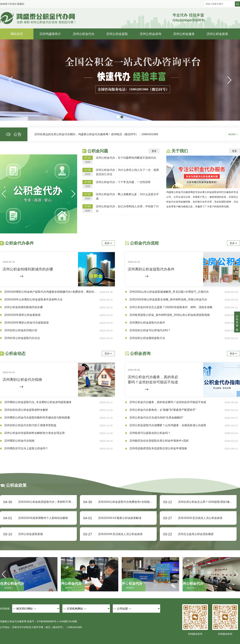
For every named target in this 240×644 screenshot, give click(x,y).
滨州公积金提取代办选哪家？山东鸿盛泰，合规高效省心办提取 (168, 425)
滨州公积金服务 (184, 34)
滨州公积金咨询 (151, 34)
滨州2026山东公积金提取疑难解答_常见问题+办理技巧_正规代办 (169, 292)
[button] (229, 80)
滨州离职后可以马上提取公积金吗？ (26, 448)
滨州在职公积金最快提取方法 (147, 338)
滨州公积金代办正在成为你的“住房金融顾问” (156, 418)
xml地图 (63, 621)
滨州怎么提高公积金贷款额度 (196, 534)
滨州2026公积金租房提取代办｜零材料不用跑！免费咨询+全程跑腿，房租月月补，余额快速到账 (47, 502)
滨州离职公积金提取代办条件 (147, 323)
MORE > (233, 134)
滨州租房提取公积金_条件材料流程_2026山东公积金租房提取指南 (170, 315)
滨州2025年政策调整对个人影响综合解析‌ (43, 518)
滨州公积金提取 (117, 34)
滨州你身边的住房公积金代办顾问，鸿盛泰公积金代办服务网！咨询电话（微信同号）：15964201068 (96, 134)
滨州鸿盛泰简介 (50, 34)
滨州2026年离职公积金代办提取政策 (27, 323)
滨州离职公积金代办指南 (19, 441)
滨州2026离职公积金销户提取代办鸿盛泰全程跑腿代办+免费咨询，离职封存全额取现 (52, 292)
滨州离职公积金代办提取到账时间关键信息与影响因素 (37, 418)
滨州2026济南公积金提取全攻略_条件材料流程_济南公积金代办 (168, 299)
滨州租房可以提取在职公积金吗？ (150, 433)
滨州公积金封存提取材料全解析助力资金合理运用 (34, 433)
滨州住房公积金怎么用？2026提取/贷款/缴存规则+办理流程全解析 (207, 502)
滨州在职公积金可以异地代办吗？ (150, 330)
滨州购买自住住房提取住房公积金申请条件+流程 (159, 441)
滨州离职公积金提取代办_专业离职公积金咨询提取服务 (38, 402)
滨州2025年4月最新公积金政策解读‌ (120, 518)
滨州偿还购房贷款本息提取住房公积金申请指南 (158, 448)
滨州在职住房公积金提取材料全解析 (26, 410)
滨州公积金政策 (217, 34)
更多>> (108, 243)
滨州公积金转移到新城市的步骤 (23, 307)
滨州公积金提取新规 (31, 534)
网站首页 (17, 34)
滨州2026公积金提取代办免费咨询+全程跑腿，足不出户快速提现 (127, 502)
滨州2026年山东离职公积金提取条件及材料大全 (33, 299)
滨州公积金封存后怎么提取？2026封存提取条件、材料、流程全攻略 (171, 307)
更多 (154, 151)
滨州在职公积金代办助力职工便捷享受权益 (30, 425)
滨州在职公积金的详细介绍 (21, 330)
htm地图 (73, 621)
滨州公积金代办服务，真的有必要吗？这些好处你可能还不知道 (168, 402)
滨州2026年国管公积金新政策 (22, 315)
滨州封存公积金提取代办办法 (22, 338)
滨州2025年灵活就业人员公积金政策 (200, 518)
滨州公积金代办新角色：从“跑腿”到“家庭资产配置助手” (163, 410)
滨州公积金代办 (84, 34)
